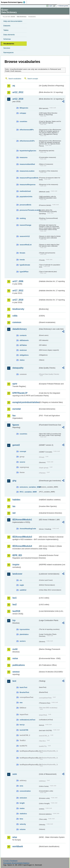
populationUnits (26, 197)
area (21, 786)
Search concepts (33, 79)
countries (23, 121)
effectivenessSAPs (27, 141)
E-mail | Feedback (10, 861)
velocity (23, 824)
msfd (15, 649)
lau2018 (16, 611)
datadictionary (20, 329)
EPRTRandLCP (20, 393)
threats (22, 253)
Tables (6, 30)
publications (19, 665)
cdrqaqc (23, 113)
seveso (16, 672)
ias (14, 506)
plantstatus (24, 634)
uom (15, 774)
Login (51, 6)
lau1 (15, 598)
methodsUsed (25, 191)
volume (23, 829)
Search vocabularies (15, 79)
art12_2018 (18, 99)
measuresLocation (27, 171)
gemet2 (16, 445)
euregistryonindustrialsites (25, 402)
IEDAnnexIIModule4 (22, 546)
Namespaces (9, 52)
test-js (22, 725)
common (17, 322)
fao (14, 416)
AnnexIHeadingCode (28, 529)
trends (22, 260)
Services (7, 48)
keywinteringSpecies (28, 151)
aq (14, 86)
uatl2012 (23, 590)
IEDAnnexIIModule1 (22, 520)
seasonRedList (26, 245)
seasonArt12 (25, 236)
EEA (14, 2)
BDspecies (24, 108)
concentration (25, 791)
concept (23, 451)
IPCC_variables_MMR (28, 492)
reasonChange (25, 225)
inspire (16, 565)
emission (23, 798)
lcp (14, 620)
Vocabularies (9, 44)
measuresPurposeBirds (29, 178)
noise (15, 658)
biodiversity (18, 309)
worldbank (18, 846)
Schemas (7, 39)
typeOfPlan (24, 272)
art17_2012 (18, 291)
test (14, 681)
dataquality (18, 368)
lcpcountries (25, 629)
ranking (23, 218)
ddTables (23, 345)
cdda (15, 316)
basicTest (23, 687)
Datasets (7, 26)
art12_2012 (18, 92)
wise (15, 837)
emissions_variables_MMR (29, 487)
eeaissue (23, 350)
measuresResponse (28, 185)
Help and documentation (13, 21)
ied (14, 513)
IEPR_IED (17, 555)
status (22, 360)
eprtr (15, 384)
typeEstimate (25, 265)
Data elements (9, 35)
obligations (24, 355)
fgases (16, 425)
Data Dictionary (22, 17)
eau (21, 702)
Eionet (13, 17)
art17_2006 (18, 281)
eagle (22, 585)
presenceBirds (25, 205)
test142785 (24, 730)
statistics (23, 814)
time (21, 819)
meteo (22, 808)
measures (24, 157)
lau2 (15, 604)
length (22, 803)
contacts (23, 335)
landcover (17, 574)
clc (21, 580)
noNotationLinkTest (27, 720)
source (22, 462)
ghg (14, 481)
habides (16, 500)
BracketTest (24, 692)
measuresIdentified (27, 164)
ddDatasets (24, 340)
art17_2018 (18, 300)
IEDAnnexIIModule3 (22, 537)
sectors (23, 641)
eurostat (17, 409)
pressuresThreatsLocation (29, 210)
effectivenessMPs (27, 130)
